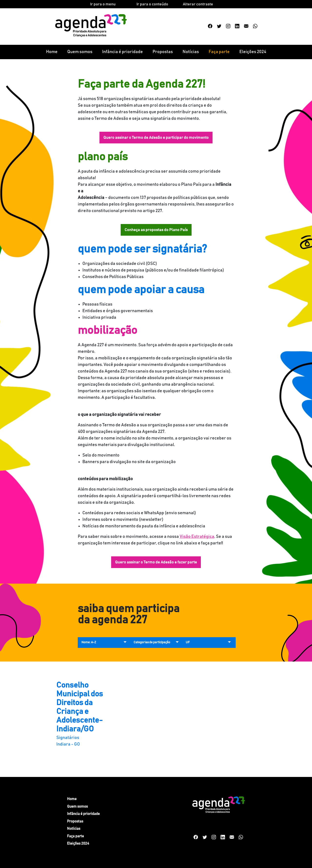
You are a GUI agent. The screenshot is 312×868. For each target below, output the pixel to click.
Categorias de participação (152, 642)
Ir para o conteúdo (152, 4)
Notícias (191, 52)
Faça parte (219, 52)
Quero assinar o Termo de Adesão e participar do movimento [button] (156, 138)
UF (188, 642)
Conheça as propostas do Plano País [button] (156, 230)
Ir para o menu (103, 4)
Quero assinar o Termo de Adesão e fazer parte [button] (156, 562)
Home (52, 52)
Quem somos (80, 52)
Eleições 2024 (253, 52)
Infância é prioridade (122, 52)
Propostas (163, 52)
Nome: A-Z (89, 642)
